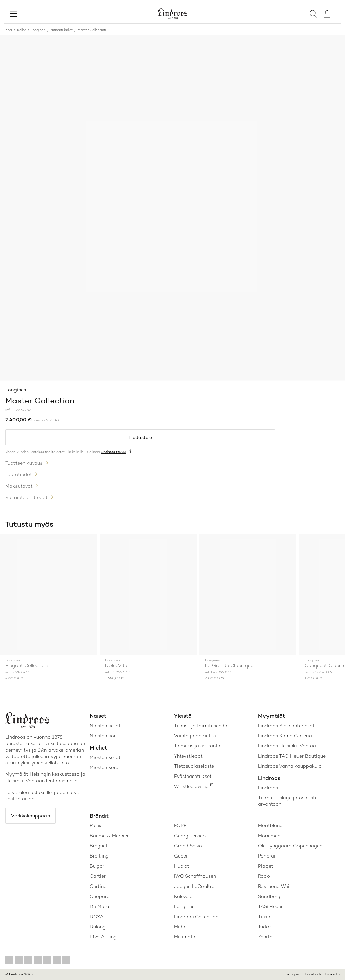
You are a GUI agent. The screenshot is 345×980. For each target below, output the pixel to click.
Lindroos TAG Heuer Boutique (292, 756)
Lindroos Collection (196, 917)
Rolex (95, 825)
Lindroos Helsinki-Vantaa (287, 746)
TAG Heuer (270, 906)
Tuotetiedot (19, 474)
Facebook (313, 974)
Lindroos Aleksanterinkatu (288, 726)
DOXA (97, 917)
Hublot (182, 866)
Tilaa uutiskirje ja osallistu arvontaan (288, 801)
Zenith (265, 937)
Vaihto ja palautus (195, 736)
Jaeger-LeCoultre (194, 886)
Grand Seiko (188, 846)
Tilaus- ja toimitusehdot (202, 726)
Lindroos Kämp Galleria (285, 736)
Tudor (264, 927)
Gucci (181, 856)
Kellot (21, 30)
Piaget (266, 866)
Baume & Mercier (109, 836)
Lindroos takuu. (114, 452)
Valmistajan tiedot (27, 497)
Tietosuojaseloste (194, 766)
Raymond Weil (274, 886)
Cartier (98, 876)
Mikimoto (185, 937)
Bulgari (98, 866)
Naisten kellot (61, 30)
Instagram (293, 974)
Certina (98, 886)
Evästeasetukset (193, 776)
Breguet (99, 846)
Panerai (267, 856)
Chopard (100, 896)
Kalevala (183, 896)
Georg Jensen (190, 836)
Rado (264, 876)
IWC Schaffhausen (195, 876)
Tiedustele (140, 437)
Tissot (265, 917)
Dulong (98, 927)
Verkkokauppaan (30, 816)
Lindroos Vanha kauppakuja (290, 766)
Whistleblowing (191, 786)
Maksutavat (19, 486)
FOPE (180, 825)
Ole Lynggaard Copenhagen (290, 846)
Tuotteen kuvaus (24, 463)
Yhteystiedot (188, 756)
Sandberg (269, 896)
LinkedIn (333, 974)
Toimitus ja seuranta (197, 746)
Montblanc (270, 825)
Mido (180, 927)
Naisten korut (105, 736)
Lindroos (268, 788)
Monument (270, 836)
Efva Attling (103, 937)
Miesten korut (105, 767)
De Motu (99, 906)
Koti (9, 30)
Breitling (99, 856)
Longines (38, 30)
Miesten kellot (105, 757)
